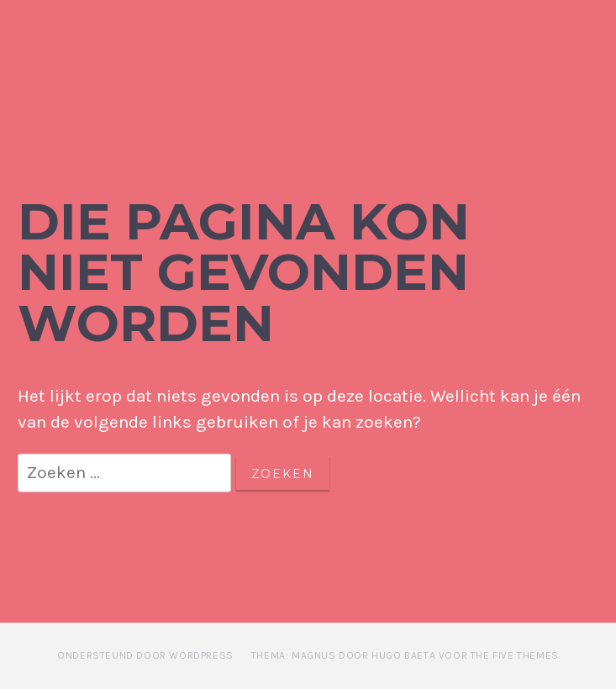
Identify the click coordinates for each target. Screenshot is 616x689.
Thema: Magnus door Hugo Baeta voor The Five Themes (405, 655)
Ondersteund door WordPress (145, 655)
